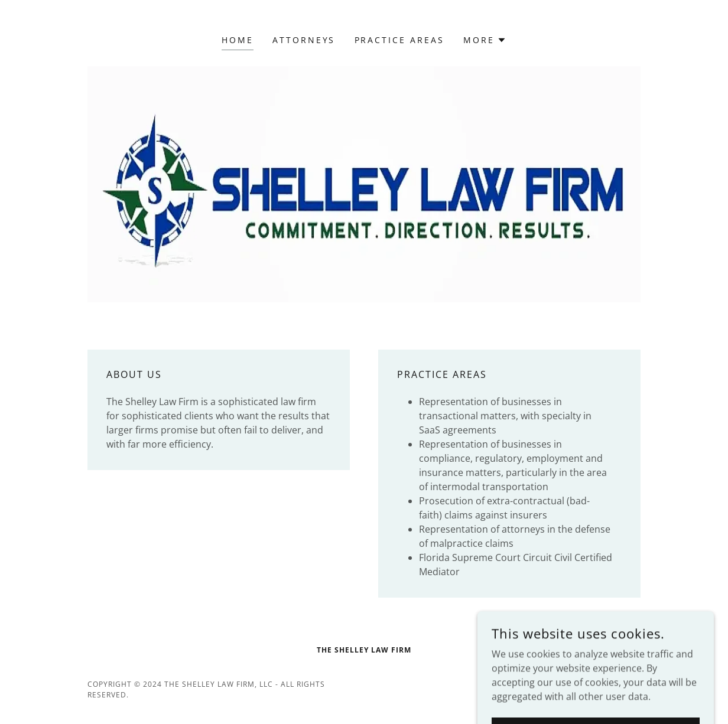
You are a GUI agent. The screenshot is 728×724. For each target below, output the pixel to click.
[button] (485, 40)
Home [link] (238, 40)
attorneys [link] (304, 40)
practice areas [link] (400, 40)
